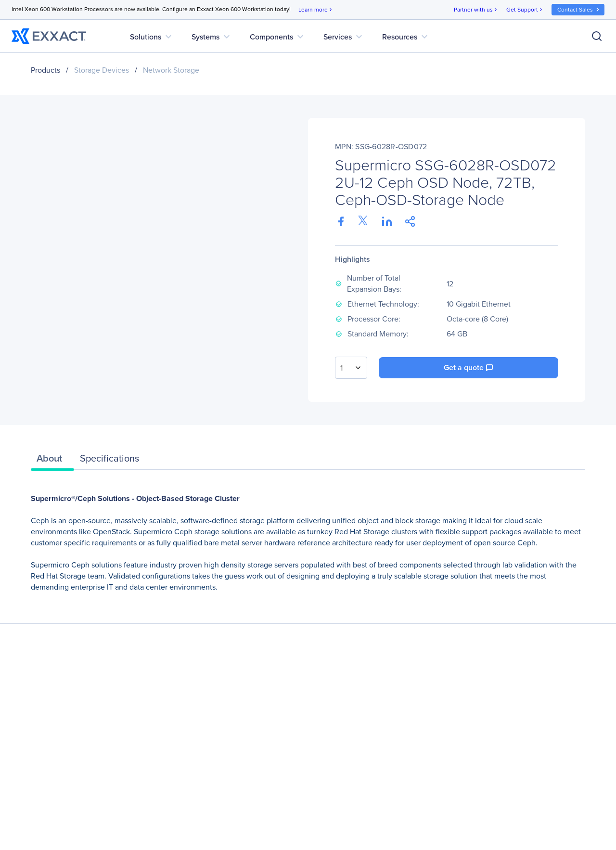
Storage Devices (102, 70)
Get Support (525, 10)
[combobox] (351, 368)
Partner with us (476, 10)
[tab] (52, 461)
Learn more (316, 10)
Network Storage (171, 70)
